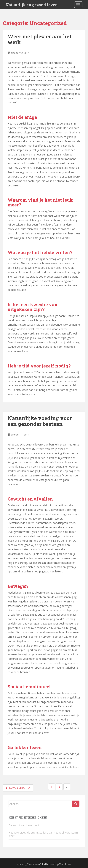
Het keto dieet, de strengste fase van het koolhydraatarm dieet (43, 834)
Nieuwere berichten (18, 788)
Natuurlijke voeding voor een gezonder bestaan (40, 421)
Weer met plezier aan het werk (40, 39)
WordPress (65, 864)
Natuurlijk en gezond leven (32, 5)
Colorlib (44, 864)
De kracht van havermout (24, 825)
